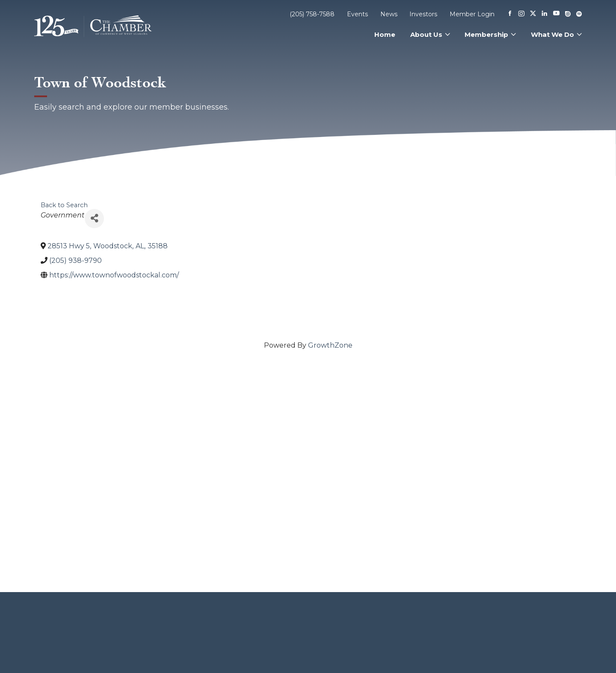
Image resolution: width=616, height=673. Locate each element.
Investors (423, 14)
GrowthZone (330, 345)
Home (385, 34)
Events (357, 14)
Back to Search (64, 205)
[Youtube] (556, 14)
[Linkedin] (545, 14)
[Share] (94, 219)
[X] (533, 14)
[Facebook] (510, 14)
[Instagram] (521, 14)
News (389, 14)
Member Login (472, 14)
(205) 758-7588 (312, 14)
